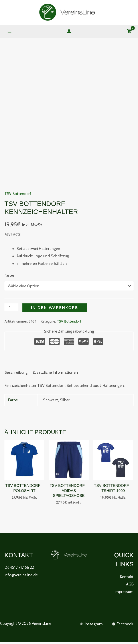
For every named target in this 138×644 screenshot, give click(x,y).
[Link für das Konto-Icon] (69, 32)
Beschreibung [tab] (17, 373)
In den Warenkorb (55, 308)
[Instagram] (91, 626)
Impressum (124, 593)
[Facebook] (123, 626)
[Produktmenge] (12, 308)
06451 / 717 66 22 (19, 569)
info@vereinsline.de (21, 577)
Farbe (9, 276)
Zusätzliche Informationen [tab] (57, 373)
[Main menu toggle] (9, 31)
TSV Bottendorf (18, 194)
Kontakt (127, 578)
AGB (130, 586)
